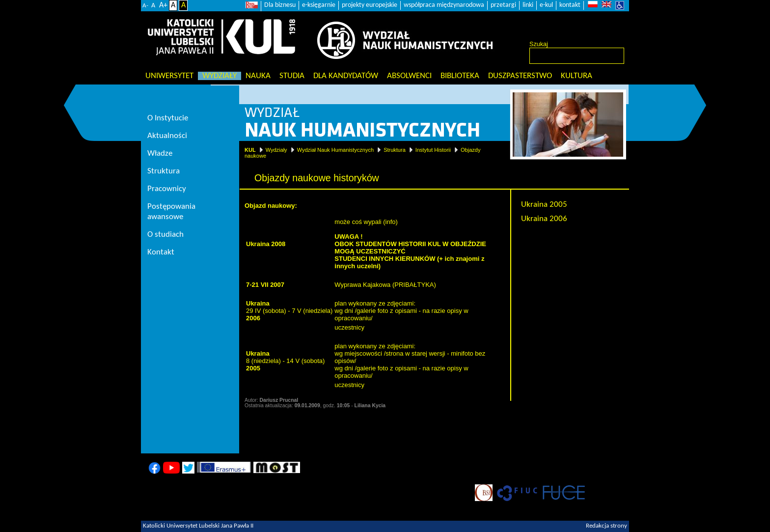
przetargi (503, 5)
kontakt (570, 5)
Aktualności (167, 136)
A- (145, 6)
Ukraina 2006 (544, 219)
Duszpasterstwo (520, 76)
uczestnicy (349, 327)
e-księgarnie (319, 5)
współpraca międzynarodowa (444, 5)
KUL (250, 150)
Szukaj (539, 44)
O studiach (165, 235)
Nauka (258, 76)
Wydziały (220, 76)
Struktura (395, 150)
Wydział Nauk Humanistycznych (335, 150)
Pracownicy (167, 189)
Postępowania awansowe (171, 212)
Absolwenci (409, 76)
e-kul (546, 5)
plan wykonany (356, 303)
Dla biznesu (280, 5)
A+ (163, 5)
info (391, 222)
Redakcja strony (606, 526)
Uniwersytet (169, 76)
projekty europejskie (370, 5)
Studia (292, 76)
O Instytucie (168, 118)
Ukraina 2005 (544, 205)
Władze (160, 154)
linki (528, 5)
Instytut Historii (433, 150)
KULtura (577, 76)
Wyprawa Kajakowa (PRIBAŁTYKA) (385, 285)
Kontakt (161, 252)
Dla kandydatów (346, 76)
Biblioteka (460, 76)
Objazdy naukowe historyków (572, 233)
